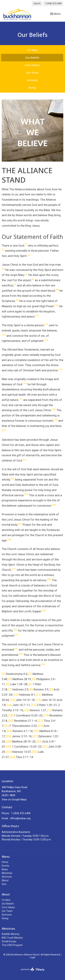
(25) (20, 524)
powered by (32, 969)
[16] (27, 710)
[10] (16, 695)
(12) (46, 324)
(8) (57, 290)
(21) (25, 460)
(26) (9, 539)
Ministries (7, 873)
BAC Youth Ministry (12, 938)
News (5, 869)
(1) (26, 245)
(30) (15, 630)
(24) (54, 505)
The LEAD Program (12, 945)
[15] (34, 705)
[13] (38, 700)
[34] (12, 757)
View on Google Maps (14, 799)
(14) (46, 340)
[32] (9, 752)
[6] (30, 684)
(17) (21, 399)
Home (5, 862)
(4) (3, 269)
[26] (9, 736)
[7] (10, 689)
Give (4, 884)
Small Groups (9, 941)
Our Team (32, 73)
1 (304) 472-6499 (53, 3)
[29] (39, 741)
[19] (46, 715)
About (5, 880)
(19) (56, 420)
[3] (10, 679)
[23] (40, 726)
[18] (11, 715)
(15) (60, 370)
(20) (4, 430)
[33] (35, 752)
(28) (49, 579)
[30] (9, 747)
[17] (49, 710)
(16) (25, 383)
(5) (26, 274)
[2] (30, 674)
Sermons (32, 80)
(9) (17, 300)
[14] (9, 705)
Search (37, 3)
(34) (43, 664)
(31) (17, 635)
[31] (45, 747)
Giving (32, 88)
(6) (33, 279)
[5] (8, 684)
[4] (34, 679)
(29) (44, 610)
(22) (12, 479)
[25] (36, 731)
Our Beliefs (32, 57)
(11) (37, 316)
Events (5, 866)
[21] (40, 721)
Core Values (32, 65)
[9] (51, 689)
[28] (9, 741)
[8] (31, 689)
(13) (4, 335)
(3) (29, 255)
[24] (9, 731)
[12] (12, 700)
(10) (56, 305)
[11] (39, 695)
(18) (54, 409)
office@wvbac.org (20, 818)
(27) (14, 569)
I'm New (32, 50)
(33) (21, 654)
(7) (15, 285)
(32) (16, 649)
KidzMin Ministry (11, 934)
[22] (7, 726)
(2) (3, 250)
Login (32, 957)
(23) (26, 494)
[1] (3, 674)
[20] (11, 721)
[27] (35, 736)
